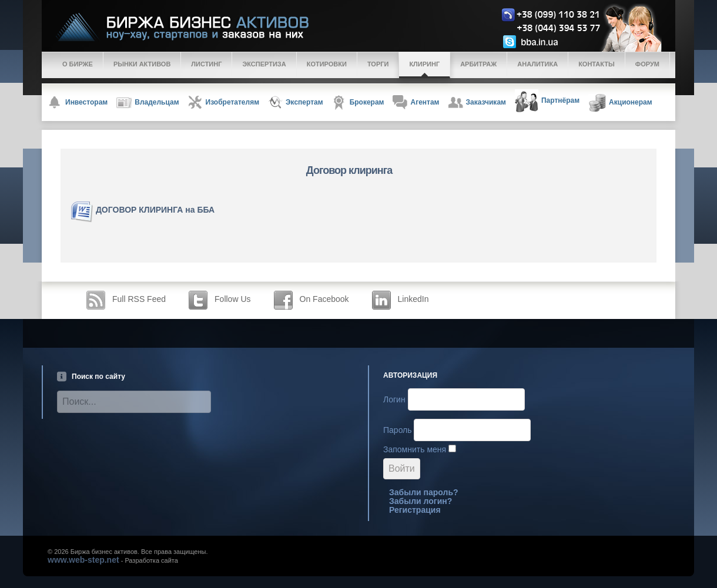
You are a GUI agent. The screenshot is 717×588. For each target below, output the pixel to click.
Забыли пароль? (424, 492)
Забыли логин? (421, 501)
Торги (378, 64)
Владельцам (148, 103)
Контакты (597, 64)
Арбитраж (478, 64)
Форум (647, 64)
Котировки (327, 64)
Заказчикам (477, 103)
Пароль (398, 430)
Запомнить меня (415, 449)
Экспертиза (264, 64)
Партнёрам (547, 101)
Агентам (416, 103)
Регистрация (415, 510)
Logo (368, 27)
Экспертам (296, 103)
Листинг (206, 64)
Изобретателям (224, 103)
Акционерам (620, 103)
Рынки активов (142, 64)
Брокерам (358, 103)
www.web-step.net (83, 560)
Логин (394, 399)
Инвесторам (78, 103)
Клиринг (424, 64)
